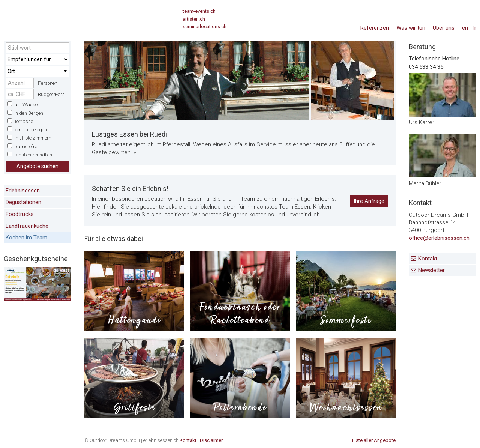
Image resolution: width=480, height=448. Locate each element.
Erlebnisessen (23, 191)
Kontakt (428, 259)
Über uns (444, 28)
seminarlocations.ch (205, 26)
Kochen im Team (26, 238)
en (465, 28)
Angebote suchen (37, 166)
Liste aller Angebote (374, 440)
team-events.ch (199, 11)
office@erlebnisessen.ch (439, 238)
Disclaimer (211, 440)
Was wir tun (411, 28)
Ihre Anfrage (369, 201)
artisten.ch (194, 19)
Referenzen (375, 28)
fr (474, 28)
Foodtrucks (20, 214)
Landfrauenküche (27, 226)
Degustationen (23, 202)
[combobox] (37, 71)
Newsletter (431, 270)
